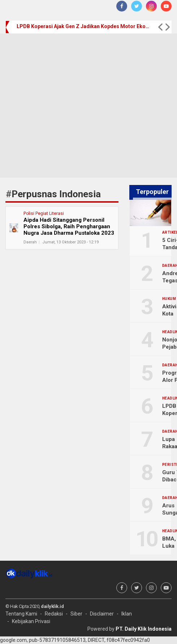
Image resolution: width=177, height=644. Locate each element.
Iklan (127, 614)
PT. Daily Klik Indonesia (144, 629)
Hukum (169, 299)
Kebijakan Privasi (31, 621)
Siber (76, 614)
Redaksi (54, 614)
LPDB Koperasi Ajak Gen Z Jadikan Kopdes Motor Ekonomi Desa (84, 26)
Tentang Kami (21, 614)
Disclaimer (102, 614)
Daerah (30, 242)
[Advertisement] (69, 106)
